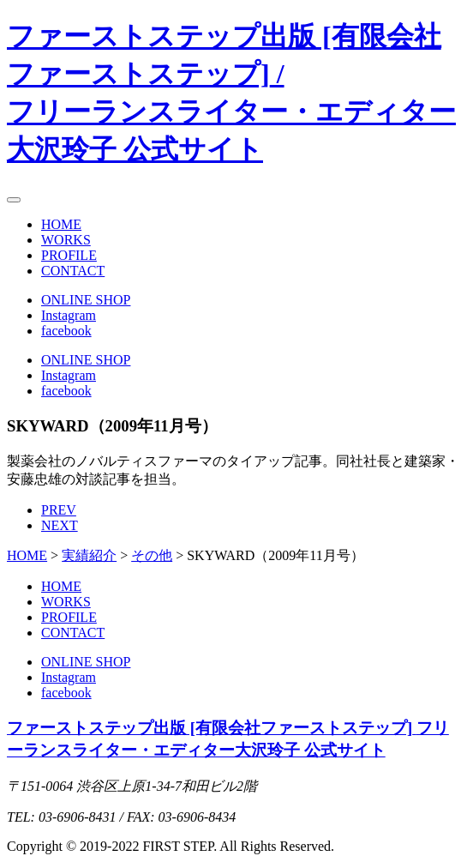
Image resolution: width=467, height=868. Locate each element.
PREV (59, 510)
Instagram (69, 315)
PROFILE (69, 255)
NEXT (60, 525)
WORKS (66, 240)
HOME (61, 224)
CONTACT (73, 271)
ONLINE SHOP (86, 300)
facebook (66, 331)
